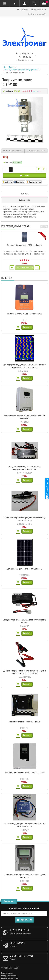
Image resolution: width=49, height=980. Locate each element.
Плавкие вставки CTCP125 (36, 151)
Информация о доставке (10, 978)
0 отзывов (37, 91)
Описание (25, 194)
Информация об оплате (10, 976)
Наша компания (7, 973)
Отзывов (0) (24, 200)
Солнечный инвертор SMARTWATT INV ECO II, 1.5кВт (25, 773)
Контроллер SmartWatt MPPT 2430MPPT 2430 (24, 314)
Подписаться (24, 920)
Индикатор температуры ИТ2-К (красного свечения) (14, 151)
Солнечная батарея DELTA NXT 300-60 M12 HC (25, 569)
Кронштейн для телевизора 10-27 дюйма (25, 722)
